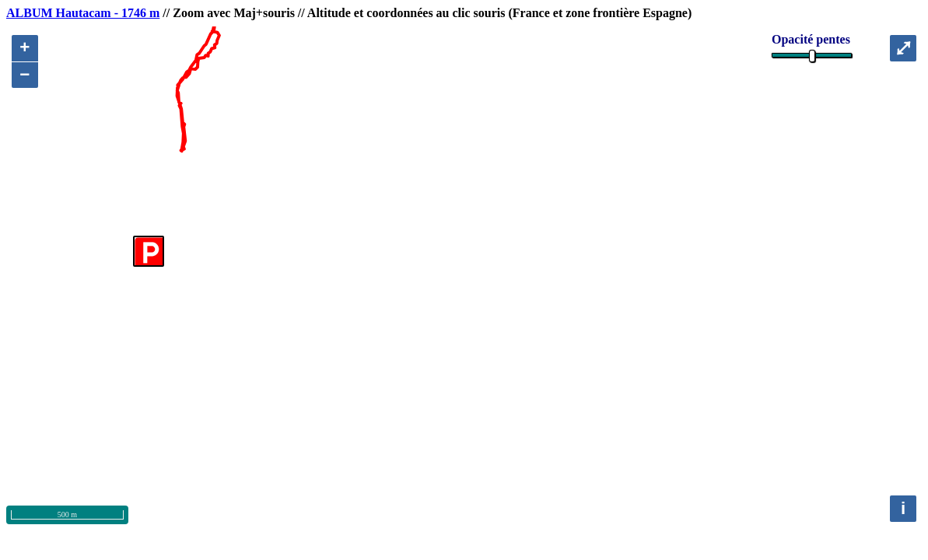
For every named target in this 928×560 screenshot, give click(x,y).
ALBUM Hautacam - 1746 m (83, 13)
